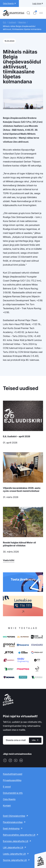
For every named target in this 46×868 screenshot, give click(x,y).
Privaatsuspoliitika (12, 780)
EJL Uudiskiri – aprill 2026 (17, 436)
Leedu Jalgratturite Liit (14, 854)
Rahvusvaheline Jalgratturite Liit (19, 835)
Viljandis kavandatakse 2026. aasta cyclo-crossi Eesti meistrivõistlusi (22, 489)
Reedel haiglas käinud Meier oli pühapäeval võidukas (19, 544)
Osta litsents (9, 799)
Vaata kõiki (9, 560)
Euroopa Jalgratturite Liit (16, 841)
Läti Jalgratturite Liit (13, 847)
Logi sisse (37, 3)
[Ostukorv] (35, 13)
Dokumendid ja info (13, 793)
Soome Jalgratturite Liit (15, 860)
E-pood (7, 787)
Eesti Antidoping (11, 829)
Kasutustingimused (13, 774)
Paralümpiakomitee (13, 822)
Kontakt (7, 806)
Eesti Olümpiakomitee (14, 816)
